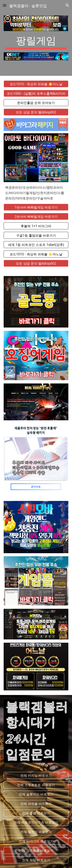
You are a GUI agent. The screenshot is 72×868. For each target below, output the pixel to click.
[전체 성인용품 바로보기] (36, 851)
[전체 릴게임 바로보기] (36, 832)
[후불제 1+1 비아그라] (36, 226)
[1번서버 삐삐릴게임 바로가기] (36, 207)
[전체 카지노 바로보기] (36, 776)
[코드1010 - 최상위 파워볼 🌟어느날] (36, 84)
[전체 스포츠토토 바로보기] (36, 785)
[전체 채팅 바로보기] (36, 860)
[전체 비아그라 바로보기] (36, 841)
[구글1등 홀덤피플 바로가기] (36, 235)
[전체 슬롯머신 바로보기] (36, 794)
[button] (5, 5)
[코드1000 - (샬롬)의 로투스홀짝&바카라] (36, 93)
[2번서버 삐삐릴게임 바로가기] (36, 217)
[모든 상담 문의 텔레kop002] (36, 112)
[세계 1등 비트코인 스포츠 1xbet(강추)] (36, 245)
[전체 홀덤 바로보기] (36, 813)
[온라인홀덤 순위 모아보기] (36, 103)
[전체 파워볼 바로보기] (36, 804)
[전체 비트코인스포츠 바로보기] (36, 822)
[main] (36, 42)
